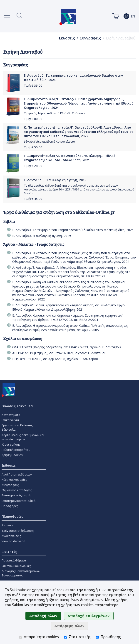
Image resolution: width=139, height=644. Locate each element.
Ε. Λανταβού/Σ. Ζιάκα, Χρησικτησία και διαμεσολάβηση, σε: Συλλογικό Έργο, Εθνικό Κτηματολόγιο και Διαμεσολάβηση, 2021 (69, 307)
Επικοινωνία (10, 420)
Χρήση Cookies (12, 455)
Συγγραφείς (91, 38)
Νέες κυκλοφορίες (14, 480)
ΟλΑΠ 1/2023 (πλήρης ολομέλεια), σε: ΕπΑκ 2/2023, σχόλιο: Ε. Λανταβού (67, 347)
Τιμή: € (33, 85)
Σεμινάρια (9, 525)
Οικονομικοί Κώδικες (16, 566)
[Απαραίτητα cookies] (21, 637)
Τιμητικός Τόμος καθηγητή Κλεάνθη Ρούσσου (54, 113)
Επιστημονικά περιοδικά (19, 501)
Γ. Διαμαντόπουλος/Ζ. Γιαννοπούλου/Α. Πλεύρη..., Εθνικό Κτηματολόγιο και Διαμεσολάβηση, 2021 (70, 158)
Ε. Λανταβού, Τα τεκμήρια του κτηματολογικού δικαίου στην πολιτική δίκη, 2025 (73, 230)
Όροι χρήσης (11, 444)
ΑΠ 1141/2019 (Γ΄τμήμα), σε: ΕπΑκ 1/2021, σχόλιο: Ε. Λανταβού (59, 353)
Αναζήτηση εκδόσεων (17, 474)
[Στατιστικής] (66, 637)
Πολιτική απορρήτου (16, 450)
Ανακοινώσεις (11, 536)
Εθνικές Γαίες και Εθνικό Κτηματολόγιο (49, 142)
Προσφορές (10, 506)
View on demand (13, 541)
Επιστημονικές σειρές (16, 495)
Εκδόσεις (67, 38)
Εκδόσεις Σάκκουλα (17, 406)
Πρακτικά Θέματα (14, 560)
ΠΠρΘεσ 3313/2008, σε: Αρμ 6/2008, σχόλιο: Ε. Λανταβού (55, 359)
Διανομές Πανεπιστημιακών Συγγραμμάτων (21, 573)
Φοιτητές (9, 552)
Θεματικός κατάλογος (17, 490)
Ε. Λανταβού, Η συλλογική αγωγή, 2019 (55, 180)
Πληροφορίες (12, 516)
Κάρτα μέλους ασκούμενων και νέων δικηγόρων (23, 437)
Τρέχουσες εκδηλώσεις (18, 531)
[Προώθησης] (97, 637)
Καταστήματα (11, 415)
